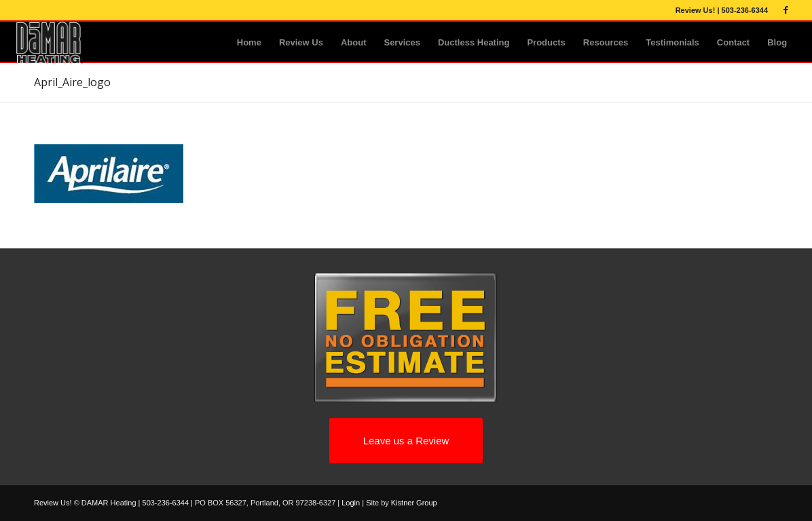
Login (351, 503)
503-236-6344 (745, 10)
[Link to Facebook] (786, 10)
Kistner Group (414, 503)
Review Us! (696, 10)
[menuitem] (249, 43)
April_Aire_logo (72, 82)
